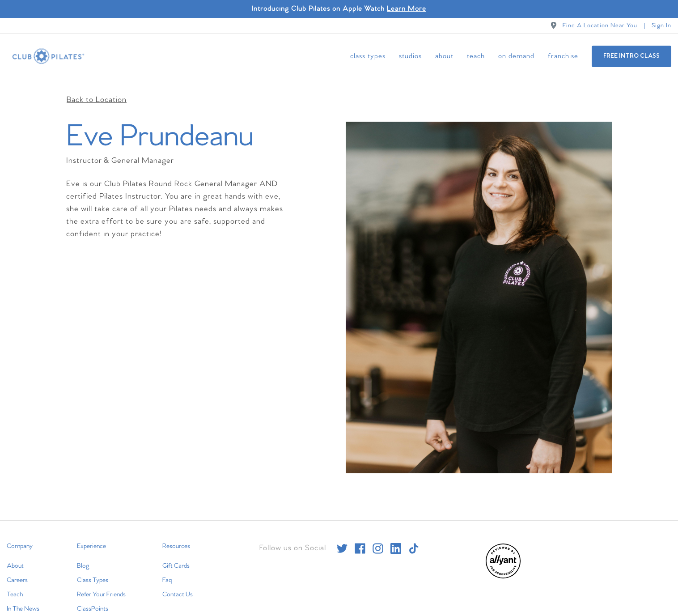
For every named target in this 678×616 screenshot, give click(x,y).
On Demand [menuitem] (516, 56)
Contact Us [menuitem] (178, 586)
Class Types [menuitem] (368, 56)
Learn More (407, 9)
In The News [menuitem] (23, 600)
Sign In (661, 26)
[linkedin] (396, 540)
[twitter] (342, 540)
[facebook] (360, 540)
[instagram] (378, 540)
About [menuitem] (444, 56)
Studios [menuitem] (410, 56)
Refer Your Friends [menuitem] (101, 586)
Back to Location (97, 91)
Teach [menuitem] (476, 56)
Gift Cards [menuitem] (176, 557)
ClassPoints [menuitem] (93, 600)
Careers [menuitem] (17, 571)
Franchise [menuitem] (563, 56)
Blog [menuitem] (83, 557)
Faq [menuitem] (167, 571)
